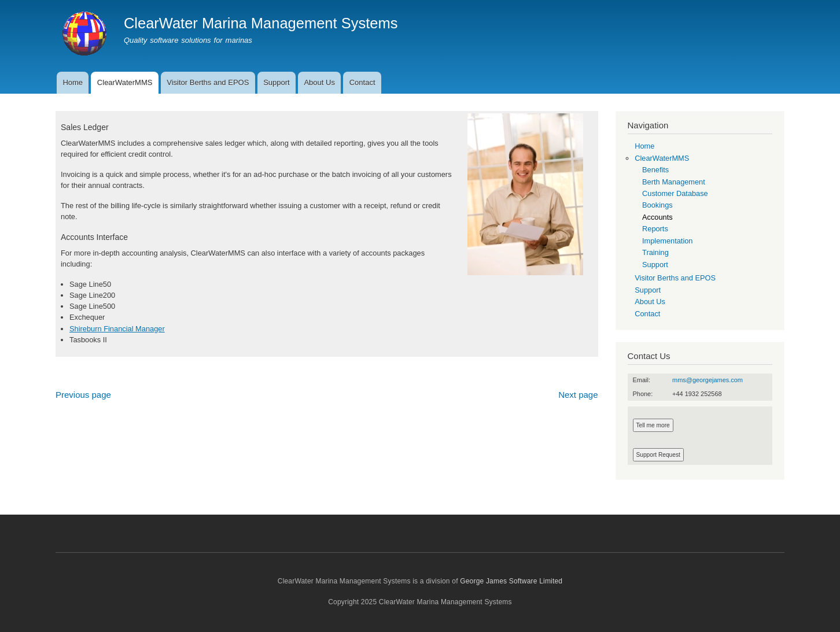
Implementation (667, 241)
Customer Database (675, 193)
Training (655, 252)
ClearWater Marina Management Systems (261, 23)
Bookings (657, 205)
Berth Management (674, 182)
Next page (578, 395)
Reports (655, 229)
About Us (319, 82)
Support (277, 82)
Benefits (655, 170)
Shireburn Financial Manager (117, 329)
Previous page (83, 395)
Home (73, 82)
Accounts (657, 217)
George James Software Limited (511, 581)
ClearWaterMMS (125, 82)
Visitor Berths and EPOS (208, 82)
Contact (362, 82)
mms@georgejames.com (708, 380)
